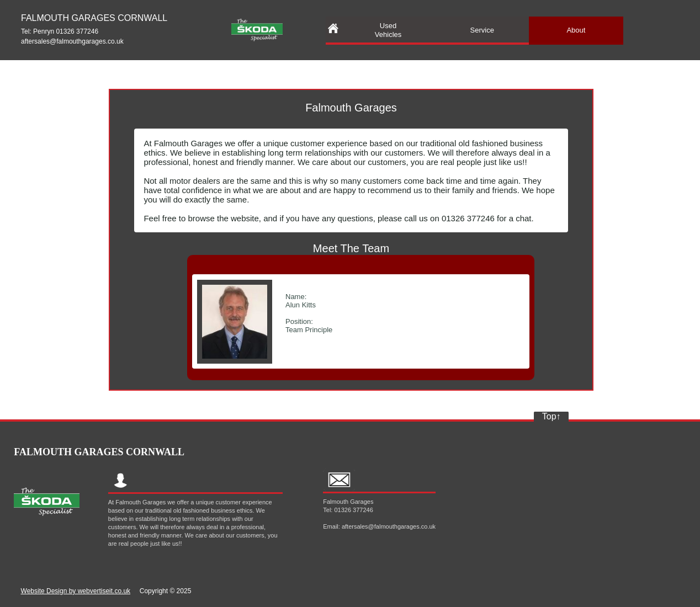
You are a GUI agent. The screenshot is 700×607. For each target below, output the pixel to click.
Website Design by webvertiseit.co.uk (76, 591)
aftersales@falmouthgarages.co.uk (72, 41)
